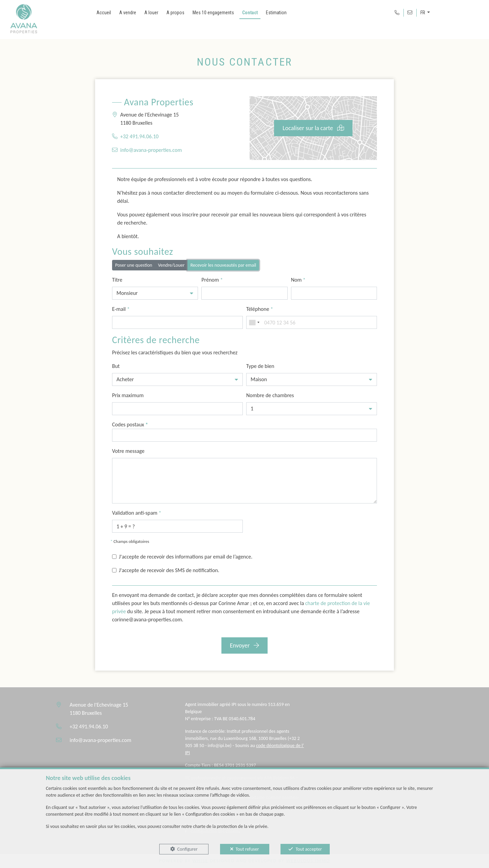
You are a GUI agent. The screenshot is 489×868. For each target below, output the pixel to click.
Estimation (276, 13)
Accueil (104, 13)
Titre (117, 280)
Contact (250, 13)
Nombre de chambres (270, 395)
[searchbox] (116, 435)
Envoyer (245, 645)
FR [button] (423, 13)
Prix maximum (128, 395)
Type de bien (260, 366)
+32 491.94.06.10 (139, 136)
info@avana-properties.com (151, 150)
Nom (298, 280)
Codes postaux (130, 424)
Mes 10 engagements (213, 13)
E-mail (121, 309)
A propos (175, 13)
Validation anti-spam (137, 513)
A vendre (128, 13)
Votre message (128, 451)
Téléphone (260, 309)
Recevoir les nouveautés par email (223, 265)
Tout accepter (309, 849)
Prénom (212, 280)
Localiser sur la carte (313, 128)
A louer (151, 13)
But (116, 366)
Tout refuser (247, 849)
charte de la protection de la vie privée (230, 826)
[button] (155, 293)
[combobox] (254, 322)
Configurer (187, 849)
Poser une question (134, 265)
